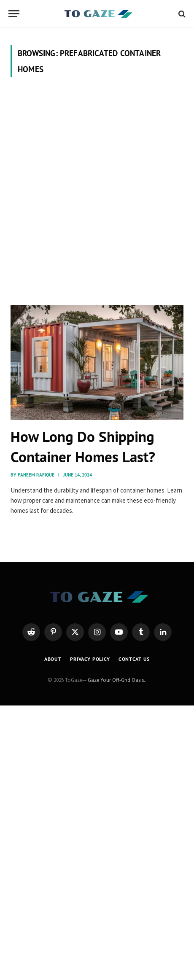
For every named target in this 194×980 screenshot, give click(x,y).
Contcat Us (134, 659)
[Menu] (14, 14)
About (53, 659)
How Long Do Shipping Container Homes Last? (83, 447)
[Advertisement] (97, 191)
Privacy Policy (90, 659)
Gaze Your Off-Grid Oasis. (116, 680)
